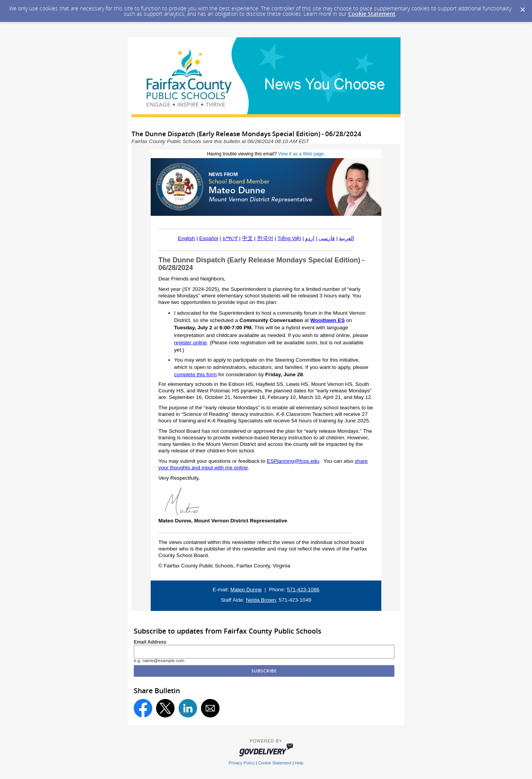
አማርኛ (230, 238)
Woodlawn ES (328, 320)
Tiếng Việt (289, 238)
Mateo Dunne (246, 590)
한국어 (265, 238)
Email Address (150, 642)
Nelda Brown (261, 600)
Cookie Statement (372, 14)
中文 (248, 238)
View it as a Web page (301, 154)
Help (299, 763)
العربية (347, 238)
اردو (310, 238)
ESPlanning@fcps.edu (293, 461)
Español (209, 238)
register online (190, 343)
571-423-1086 (303, 590)
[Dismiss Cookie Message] (522, 7)
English (187, 238)
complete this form (195, 374)
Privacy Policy (242, 763)
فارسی (327, 238)
